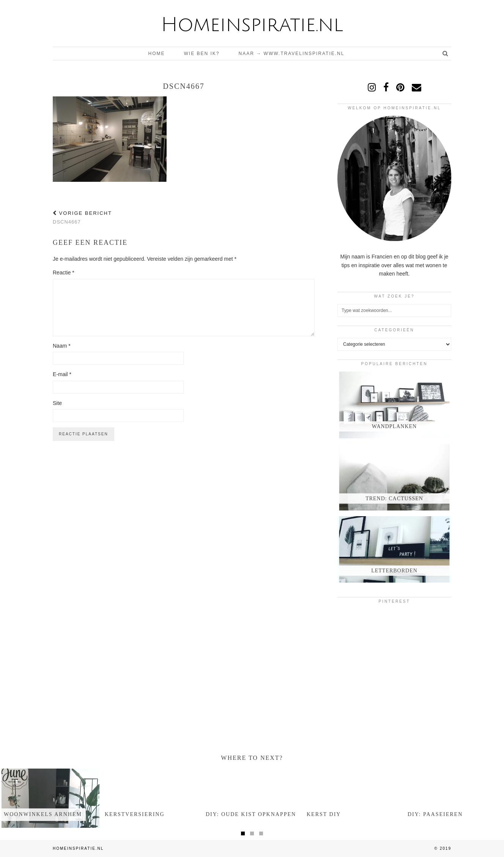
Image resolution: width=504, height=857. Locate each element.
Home (157, 54)
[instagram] (372, 87)
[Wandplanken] (394, 405)
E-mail (62, 374)
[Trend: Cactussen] (394, 477)
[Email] (417, 87)
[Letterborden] (394, 549)
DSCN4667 (82, 217)
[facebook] (386, 87)
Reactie (64, 273)
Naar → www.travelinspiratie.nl (292, 54)
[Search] (446, 54)
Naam (62, 346)
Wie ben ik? (202, 54)
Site (57, 403)
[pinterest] (400, 87)
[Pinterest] (356, 628)
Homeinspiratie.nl (252, 25)
